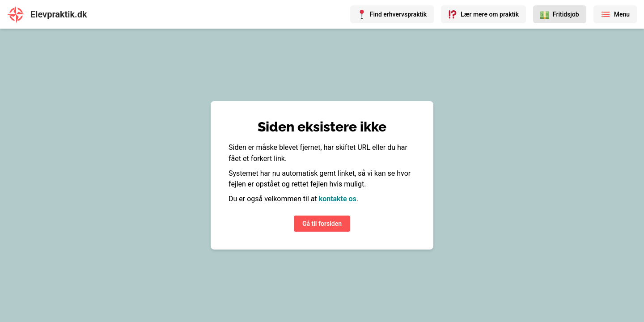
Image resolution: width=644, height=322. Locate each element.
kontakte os (338, 199)
